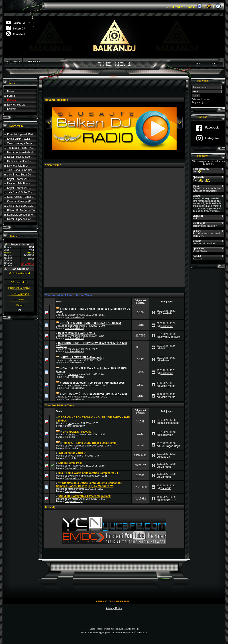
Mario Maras (74, 386)
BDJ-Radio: (176, 7)
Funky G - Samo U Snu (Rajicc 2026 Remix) (90, 443)
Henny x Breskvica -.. (20, 161)
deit (69, 349)
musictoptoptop (170, 423)
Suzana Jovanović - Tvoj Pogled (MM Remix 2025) (94, 383)
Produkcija (70, 437)
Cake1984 (73, 315)
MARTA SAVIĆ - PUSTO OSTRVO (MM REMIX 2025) (95, 394)
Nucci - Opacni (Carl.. (20, 219)
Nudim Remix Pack (70, 463)
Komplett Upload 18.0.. (21, 215)
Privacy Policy (114, 608)
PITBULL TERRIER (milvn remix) (83, 357)
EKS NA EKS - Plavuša (77, 432)
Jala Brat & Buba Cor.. (20, 170)
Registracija (198, 102)
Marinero (72, 489)
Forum (11, 96)
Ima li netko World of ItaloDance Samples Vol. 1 (88, 473)
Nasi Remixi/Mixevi (74, 317)
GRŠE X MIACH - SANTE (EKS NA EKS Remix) (92, 323)
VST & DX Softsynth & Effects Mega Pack (84, 496)
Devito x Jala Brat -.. (19, 166)
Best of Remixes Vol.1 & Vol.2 (77, 333)
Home (11, 91)
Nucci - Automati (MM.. (21, 152)
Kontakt (12, 109)
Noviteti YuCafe (16, 105)
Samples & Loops (74, 468)
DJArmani (73, 336)
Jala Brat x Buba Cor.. (20, 175)
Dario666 (166, 467)
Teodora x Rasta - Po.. (20, 148)
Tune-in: (191, 7)
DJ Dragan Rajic (76, 446)
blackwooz (73, 326)
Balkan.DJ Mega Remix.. (22, 210)
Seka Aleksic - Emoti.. (20, 197)
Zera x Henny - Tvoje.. (20, 143)
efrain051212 (168, 500)
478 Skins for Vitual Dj (72, 453)
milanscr (72, 360)
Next (180, 123)
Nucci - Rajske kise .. (20, 157)
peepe (71, 456)
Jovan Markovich (171, 337)
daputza (165, 457)
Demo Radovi (72, 448)
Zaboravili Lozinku (201, 99)
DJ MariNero (74, 476)
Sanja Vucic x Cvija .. (20, 139)
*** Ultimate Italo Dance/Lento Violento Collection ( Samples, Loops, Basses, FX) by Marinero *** (89, 485)
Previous (49, 123)
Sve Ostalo (70, 458)
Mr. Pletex (73, 466)
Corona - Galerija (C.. (20, 201)
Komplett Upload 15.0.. (21, 135)
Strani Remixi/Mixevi (75, 426)
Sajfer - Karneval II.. (19, 179)
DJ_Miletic (73, 499)
